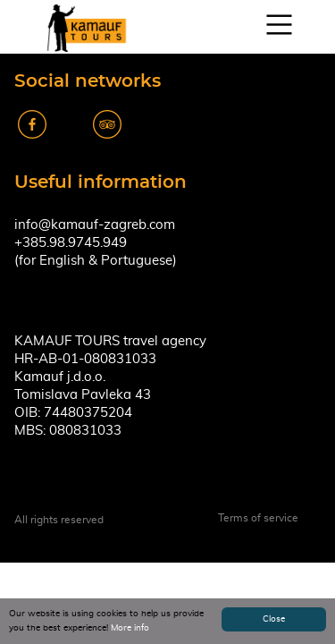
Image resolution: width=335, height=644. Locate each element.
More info (130, 628)
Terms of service (258, 518)
